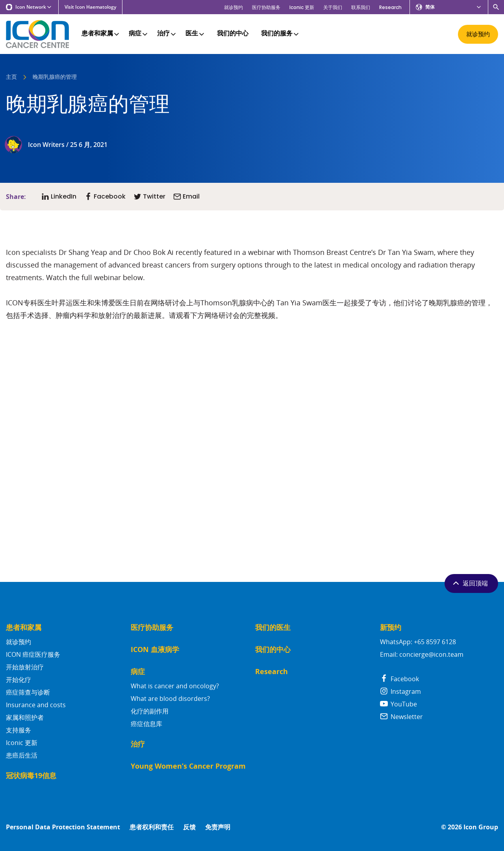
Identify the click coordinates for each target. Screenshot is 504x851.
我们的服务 (281, 34)
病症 (139, 34)
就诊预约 (233, 7)
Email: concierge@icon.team (422, 654)
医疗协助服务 (266, 7)
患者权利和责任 (152, 827)
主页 (11, 77)
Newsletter (401, 717)
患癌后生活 (22, 755)
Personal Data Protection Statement (63, 827)
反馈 (189, 827)
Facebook (399, 679)
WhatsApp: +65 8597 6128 (418, 642)
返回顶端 (470, 583)
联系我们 (361, 7)
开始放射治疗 (25, 667)
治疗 (167, 34)
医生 (195, 34)
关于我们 (333, 7)
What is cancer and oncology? (175, 686)
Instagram (400, 691)
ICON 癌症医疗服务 (33, 654)
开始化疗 (19, 680)
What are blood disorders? (170, 699)
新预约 (391, 627)
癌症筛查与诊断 (28, 692)
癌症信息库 (146, 724)
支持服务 (19, 730)
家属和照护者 (25, 717)
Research (390, 7)
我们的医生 (273, 627)
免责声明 (218, 827)
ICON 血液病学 (155, 649)
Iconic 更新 (302, 7)
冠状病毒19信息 (31, 776)
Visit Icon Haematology (90, 7)
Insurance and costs (36, 705)
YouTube (398, 704)
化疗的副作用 (150, 711)
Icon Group (481, 827)
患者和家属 (101, 34)
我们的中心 (233, 34)
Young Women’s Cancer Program (188, 766)
